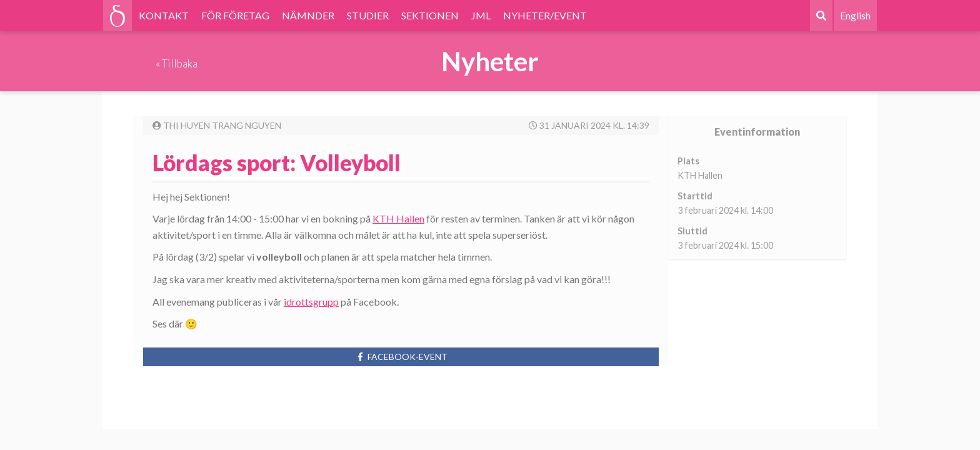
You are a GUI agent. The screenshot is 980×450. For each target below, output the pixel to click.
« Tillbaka (177, 63)
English (855, 15)
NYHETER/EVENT (545, 15)
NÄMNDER (308, 15)
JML (481, 15)
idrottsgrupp (311, 302)
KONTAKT (164, 15)
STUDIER (368, 15)
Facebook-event (401, 357)
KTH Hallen (398, 218)
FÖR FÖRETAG (235, 15)
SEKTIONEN (430, 15)
